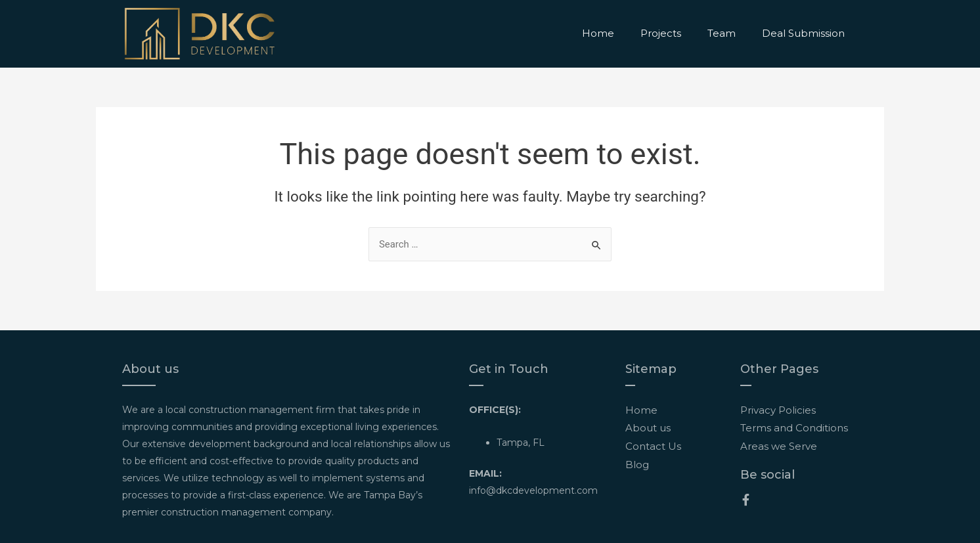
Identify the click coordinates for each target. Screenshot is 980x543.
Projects (661, 33)
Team (722, 33)
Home (598, 33)
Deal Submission (803, 33)
